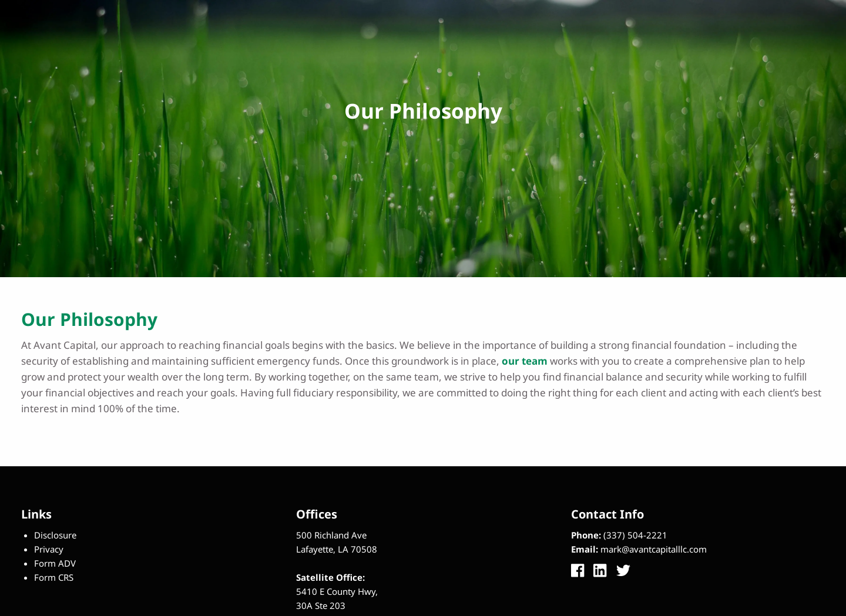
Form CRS (54, 577)
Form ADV (55, 563)
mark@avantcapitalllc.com (654, 549)
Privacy (49, 549)
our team (525, 361)
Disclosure (55, 535)
